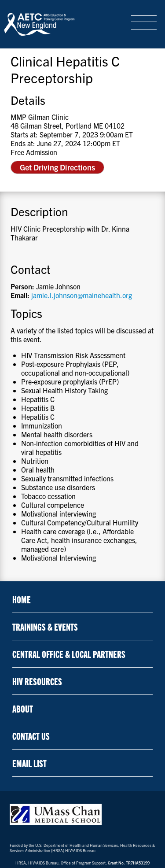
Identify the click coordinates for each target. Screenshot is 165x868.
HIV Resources (37, 681)
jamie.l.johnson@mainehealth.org (82, 295)
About (23, 708)
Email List (29, 763)
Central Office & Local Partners (69, 654)
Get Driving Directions (57, 167)
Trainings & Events (45, 626)
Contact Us (31, 736)
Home (22, 599)
